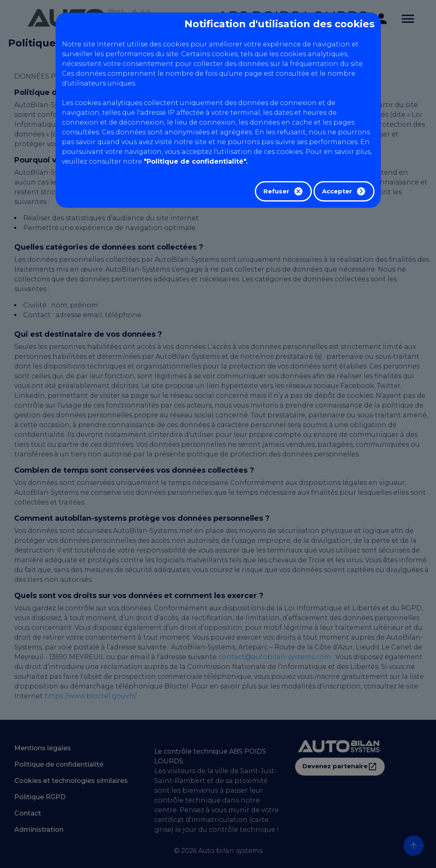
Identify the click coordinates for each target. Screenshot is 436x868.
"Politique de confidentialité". (196, 161)
